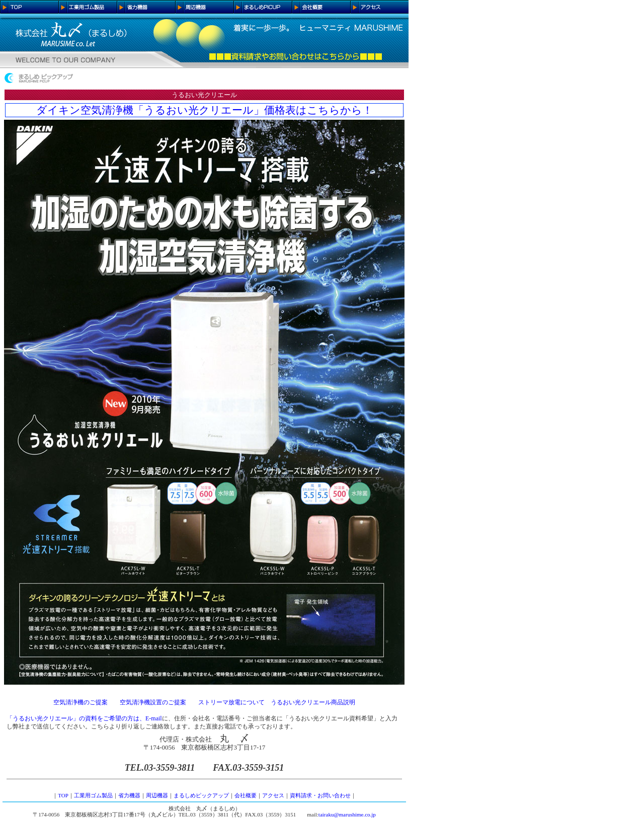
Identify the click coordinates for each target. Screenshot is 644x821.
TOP (63, 795)
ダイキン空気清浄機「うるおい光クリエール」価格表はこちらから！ (205, 110)
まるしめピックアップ (201, 795)
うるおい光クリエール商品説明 (313, 702)
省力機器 (129, 795)
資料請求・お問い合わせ (320, 795)
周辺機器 (157, 795)
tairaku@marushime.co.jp (347, 814)
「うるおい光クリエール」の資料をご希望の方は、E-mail (84, 718)
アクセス (273, 795)
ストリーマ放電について (231, 702)
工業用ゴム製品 (93, 795)
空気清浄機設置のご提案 (153, 702)
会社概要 (246, 795)
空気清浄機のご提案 (80, 702)
